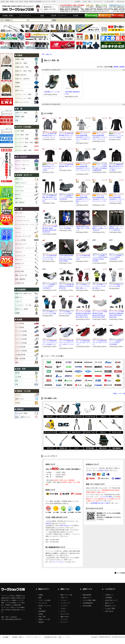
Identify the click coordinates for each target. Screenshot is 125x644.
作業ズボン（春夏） (22, 63)
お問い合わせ (120, 1)
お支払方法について (111, 600)
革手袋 (17, 373)
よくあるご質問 (109, 1)
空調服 (17, 83)
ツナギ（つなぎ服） (45, 600)
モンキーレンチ (20, 256)
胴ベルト (18, 195)
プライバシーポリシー (58, 562)
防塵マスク (19, 297)
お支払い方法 (103, 470)
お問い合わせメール (66, 525)
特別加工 (41, 622)
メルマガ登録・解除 (89, 600)
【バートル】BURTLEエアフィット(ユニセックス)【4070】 (116, 136)
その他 (17, 403)
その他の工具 (20, 283)
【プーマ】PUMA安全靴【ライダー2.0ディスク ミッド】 (83, 343)
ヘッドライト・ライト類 (23, 305)
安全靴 (76, 16)
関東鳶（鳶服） (20, 116)
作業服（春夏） (8, 16)
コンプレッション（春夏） (24, 94)
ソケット (18, 232)
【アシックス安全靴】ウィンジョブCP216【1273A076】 (116, 257)
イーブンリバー (66, 603)
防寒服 (17, 87)
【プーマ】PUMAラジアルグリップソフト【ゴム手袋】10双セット (83, 286)
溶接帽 (17, 313)
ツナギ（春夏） (20, 131)
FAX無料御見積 (88, 603)
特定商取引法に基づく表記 (100, 503)
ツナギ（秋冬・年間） (22, 135)
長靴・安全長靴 (20, 359)
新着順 (122, 67)
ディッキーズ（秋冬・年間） (25, 142)
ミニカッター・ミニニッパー (25, 248)
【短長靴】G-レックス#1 (52, 92)
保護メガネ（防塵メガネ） (24, 293)
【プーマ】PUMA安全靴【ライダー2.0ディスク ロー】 (100, 343)
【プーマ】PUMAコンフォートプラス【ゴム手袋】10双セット (99, 286)
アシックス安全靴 (21, 331)
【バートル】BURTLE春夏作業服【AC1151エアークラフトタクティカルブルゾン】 (83, 168)
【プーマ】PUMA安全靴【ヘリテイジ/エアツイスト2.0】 (83, 257)
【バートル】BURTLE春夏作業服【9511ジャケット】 (66, 166)
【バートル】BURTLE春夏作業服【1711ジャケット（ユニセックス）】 (66, 135)
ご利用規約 (108, 598)
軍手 (17, 381)
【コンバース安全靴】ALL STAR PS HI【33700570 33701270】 (67, 286)
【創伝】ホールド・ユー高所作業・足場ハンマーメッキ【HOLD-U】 (116, 228)
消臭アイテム (20, 399)
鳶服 (42, 16)
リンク (68, 637)
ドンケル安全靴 (20, 347)
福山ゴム (49, 54)
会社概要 (77, 1)
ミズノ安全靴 (20, 323)
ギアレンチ (19, 260)
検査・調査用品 (20, 279)
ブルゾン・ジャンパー (22, 161)
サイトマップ (98, 1)
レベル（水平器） (21, 240)
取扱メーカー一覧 (119, 394)
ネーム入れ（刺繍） (22, 413)
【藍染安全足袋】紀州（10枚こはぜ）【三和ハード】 (83, 228)
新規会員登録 (87, 595)
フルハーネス (20, 191)
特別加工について (111, 606)
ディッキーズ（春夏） (22, 139)
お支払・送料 (87, 1)
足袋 (17, 120)
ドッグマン (64, 606)
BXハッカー (19, 213)
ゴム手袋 (18, 377)
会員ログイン (87, 598)
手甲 (17, 385)
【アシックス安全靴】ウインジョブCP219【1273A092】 (116, 343)
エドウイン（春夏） (22, 146)
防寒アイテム (20, 90)
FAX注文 (48, 523)
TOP (43, 54)
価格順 (116, 67)
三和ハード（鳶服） (22, 113)
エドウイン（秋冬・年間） (24, 150)
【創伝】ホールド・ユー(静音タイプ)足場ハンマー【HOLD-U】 (100, 228)
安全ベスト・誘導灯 (22, 309)
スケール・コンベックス (23, 236)
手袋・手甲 (42, 617)
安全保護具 (42, 611)
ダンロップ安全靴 (21, 351)
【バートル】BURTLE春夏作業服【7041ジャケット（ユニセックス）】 (50, 135)
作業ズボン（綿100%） (23, 79)
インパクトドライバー (22, 221)
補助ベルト (19, 198)
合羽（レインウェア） (22, 102)
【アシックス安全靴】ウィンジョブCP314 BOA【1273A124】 (66, 197)
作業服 (41, 595)
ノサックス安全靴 (21, 343)
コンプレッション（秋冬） (24, 98)
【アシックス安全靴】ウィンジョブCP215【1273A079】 (49, 286)
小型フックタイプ (21, 183)
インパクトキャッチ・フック (25, 224)
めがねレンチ (20, 264)
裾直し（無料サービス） (23, 417)
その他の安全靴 (20, 355)
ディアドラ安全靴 (21, 335)
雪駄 (17, 362)
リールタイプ (20, 187)
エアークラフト (25, 16)
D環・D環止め (20, 202)
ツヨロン (63, 608)
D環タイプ (19, 179)
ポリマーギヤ (65, 614)
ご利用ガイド (109, 595)
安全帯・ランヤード (59, 16)
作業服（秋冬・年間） (22, 67)
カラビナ (18, 228)
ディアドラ (64, 622)
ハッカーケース (20, 217)
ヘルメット (19, 301)
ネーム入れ (104, 497)
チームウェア (43, 603)
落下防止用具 (20, 271)
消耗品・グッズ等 (44, 619)
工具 (40, 608)
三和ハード (64, 598)
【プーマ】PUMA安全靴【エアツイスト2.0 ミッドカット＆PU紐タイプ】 (50, 343)
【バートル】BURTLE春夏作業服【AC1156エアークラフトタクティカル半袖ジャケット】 (83, 137)
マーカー (18, 395)
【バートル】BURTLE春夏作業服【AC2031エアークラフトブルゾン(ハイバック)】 (100, 199)
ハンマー (18, 267)
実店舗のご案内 (17, 637)
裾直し (111, 497)
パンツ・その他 (20, 169)
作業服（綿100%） (21, 75)
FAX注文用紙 (87, 606)
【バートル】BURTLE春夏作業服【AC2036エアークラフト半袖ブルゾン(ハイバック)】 (83, 199)
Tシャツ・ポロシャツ (22, 165)
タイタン (63, 611)
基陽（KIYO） (65, 617)
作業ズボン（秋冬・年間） (24, 71)
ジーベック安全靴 (21, 339)
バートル (63, 600)
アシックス (64, 619)
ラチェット (19, 252)
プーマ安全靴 (20, 327)
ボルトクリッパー (21, 244)
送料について (109, 603)
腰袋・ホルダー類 (21, 275)
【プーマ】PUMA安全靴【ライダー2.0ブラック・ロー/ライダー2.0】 (50, 257)
